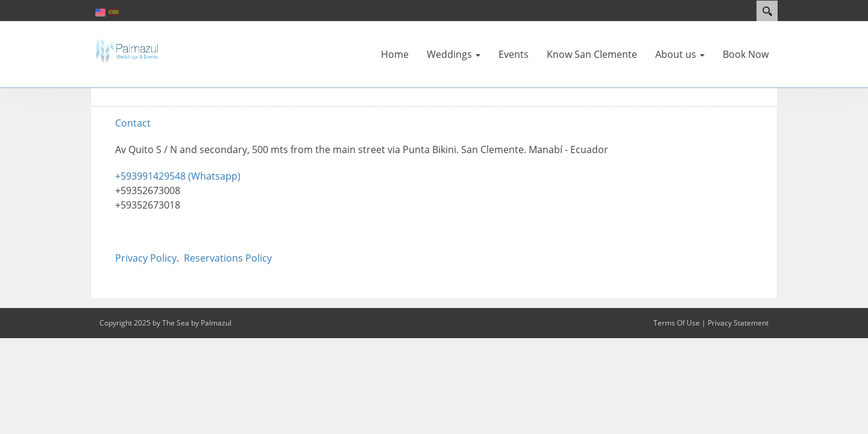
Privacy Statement (738, 323)
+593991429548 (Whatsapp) (178, 176)
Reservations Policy (228, 258)
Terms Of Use (677, 323)
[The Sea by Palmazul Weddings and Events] (127, 50)
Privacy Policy (146, 258)
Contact (133, 123)
